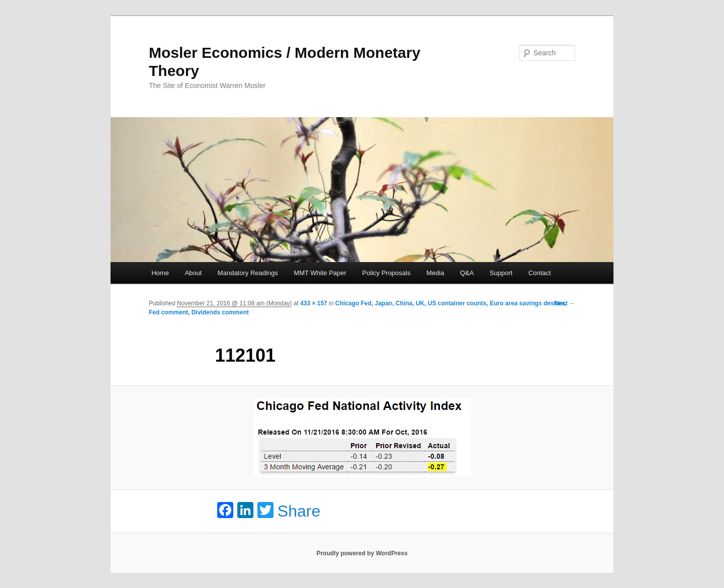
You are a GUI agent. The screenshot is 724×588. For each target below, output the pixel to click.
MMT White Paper (320, 273)
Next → (565, 303)
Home (160, 273)
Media (435, 273)
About (193, 273)
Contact (540, 273)
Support (501, 273)
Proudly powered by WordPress (362, 553)
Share (299, 511)
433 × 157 (314, 303)
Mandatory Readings (248, 273)
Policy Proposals (386, 273)
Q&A (467, 273)
